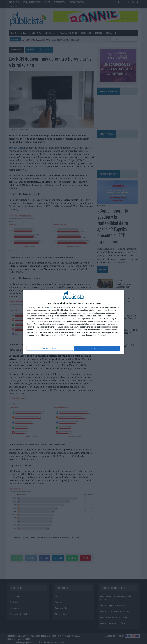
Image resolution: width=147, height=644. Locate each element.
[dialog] (73, 322)
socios (51, 308)
